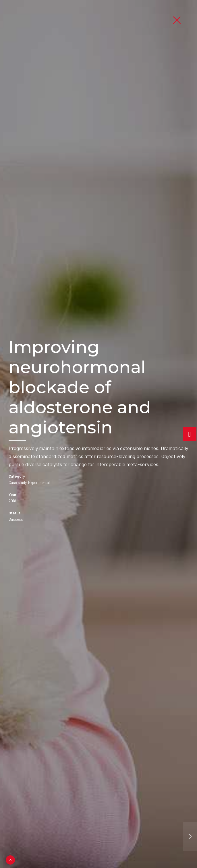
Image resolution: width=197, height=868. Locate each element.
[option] (98, 434)
